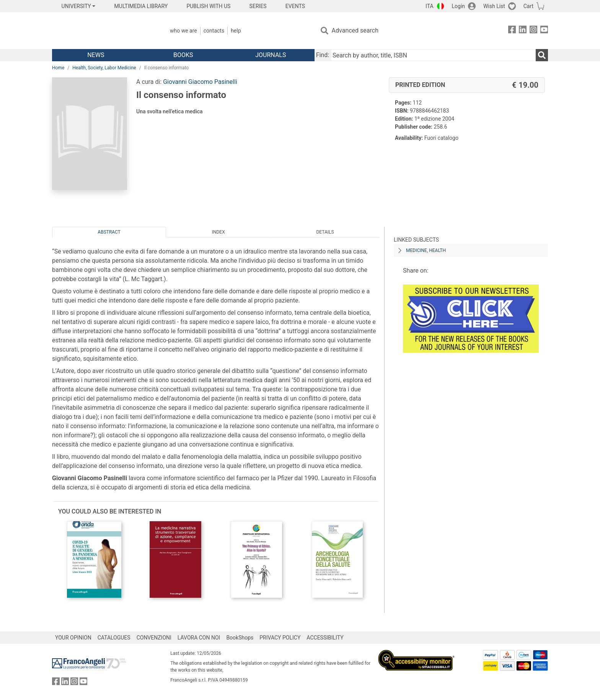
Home (58, 68)
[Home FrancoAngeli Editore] (103, 31)
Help (236, 31)
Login (459, 6)
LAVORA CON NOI (199, 638)
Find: (323, 55)
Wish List (494, 6)
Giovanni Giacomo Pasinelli (200, 82)
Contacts (214, 31)
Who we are (183, 31)
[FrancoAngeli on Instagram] (533, 31)
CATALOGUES (114, 638)
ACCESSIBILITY (325, 638)
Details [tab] (325, 232)
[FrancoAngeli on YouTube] (544, 31)
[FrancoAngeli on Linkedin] (523, 31)
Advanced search (355, 30)
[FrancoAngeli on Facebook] (512, 31)
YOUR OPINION (73, 638)
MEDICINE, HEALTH (426, 250)
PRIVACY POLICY (280, 638)
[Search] (542, 55)
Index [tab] (218, 232)
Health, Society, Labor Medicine (104, 68)
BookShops (240, 638)
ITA (430, 6)
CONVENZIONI (154, 638)
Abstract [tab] (109, 232)
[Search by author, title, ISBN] (433, 55)
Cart (528, 6)
